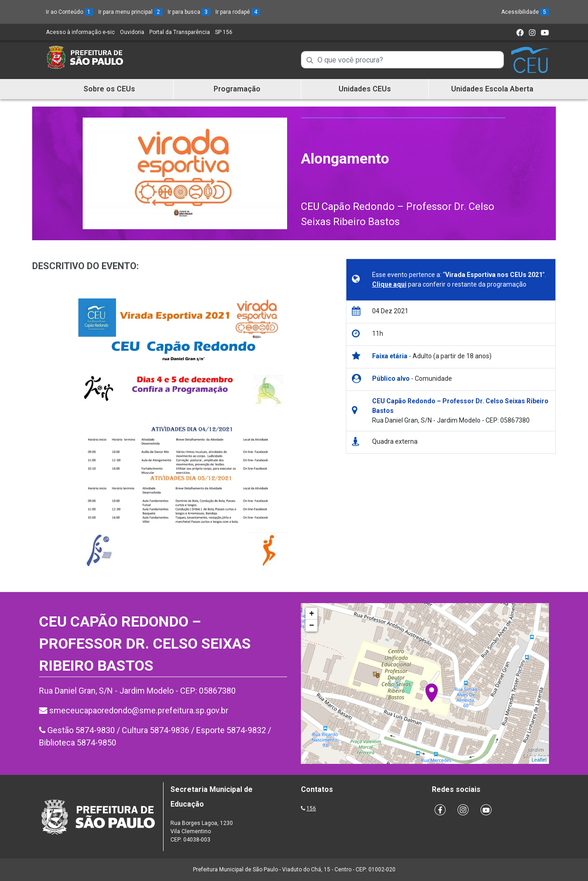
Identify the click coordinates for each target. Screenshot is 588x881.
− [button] (312, 626)
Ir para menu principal (130, 12)
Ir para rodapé (238, 12)
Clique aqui (389, 284)
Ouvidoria (132, 32)
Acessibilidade (525, 12)
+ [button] (312, 614)
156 (311, 808)
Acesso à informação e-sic (80, 32)
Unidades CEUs (365, 89)
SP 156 (224, 32)
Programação (237, 89)
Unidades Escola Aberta (492, 89)
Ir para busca (189, 12)
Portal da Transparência (180, 32)
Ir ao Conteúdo (70, 12)
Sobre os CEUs (109, 89)
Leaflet (539, 760)
